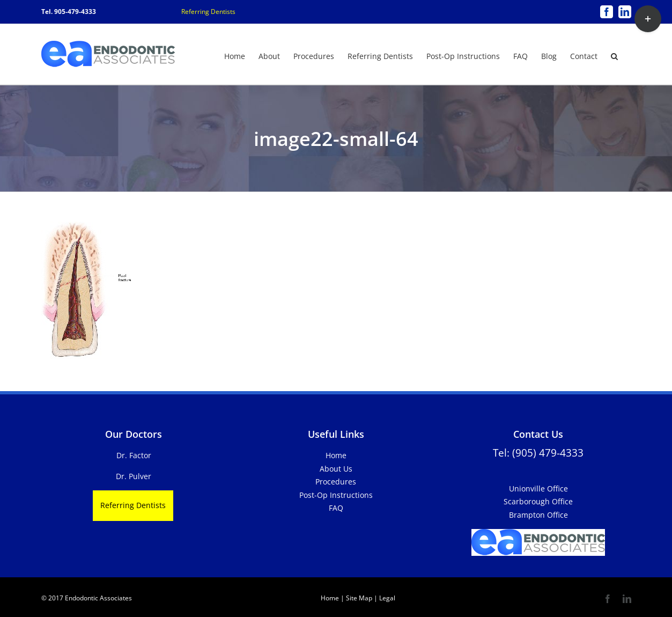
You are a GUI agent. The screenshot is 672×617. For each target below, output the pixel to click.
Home (336, 455)
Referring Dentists (208, 12)
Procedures (336, 482)
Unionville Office (538, 489)
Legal (386, 598)
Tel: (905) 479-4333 (538, 453)
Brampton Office (538, 515)
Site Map (359, 598)
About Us (336, 469)
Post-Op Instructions (336, 495)
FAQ (336, 508)
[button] (614, 55)
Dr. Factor (134, 455)
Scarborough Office (538, 501)
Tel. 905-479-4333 (69, 12)
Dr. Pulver (134, 476)
